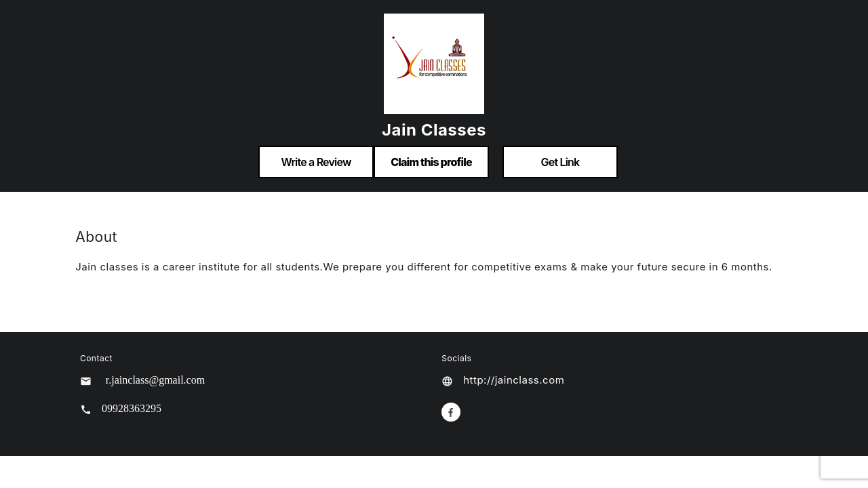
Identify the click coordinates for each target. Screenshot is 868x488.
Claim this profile (431, 162)
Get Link (560, 162)
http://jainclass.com (514, 380)
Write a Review (316, 162)
